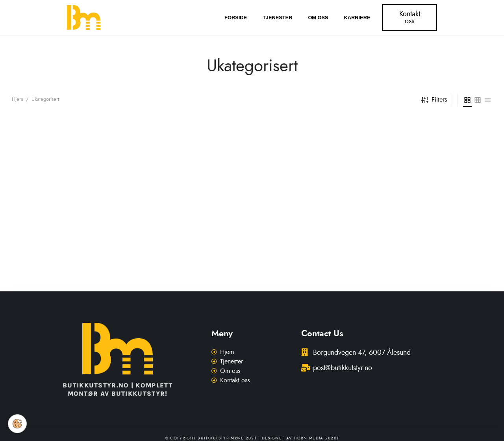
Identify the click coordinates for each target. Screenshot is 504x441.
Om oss (318, 18)
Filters (434, 100)
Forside (236, 18)
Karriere (357, 18)
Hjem (18, 99)
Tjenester (277, 18)
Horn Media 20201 (316, 438)
